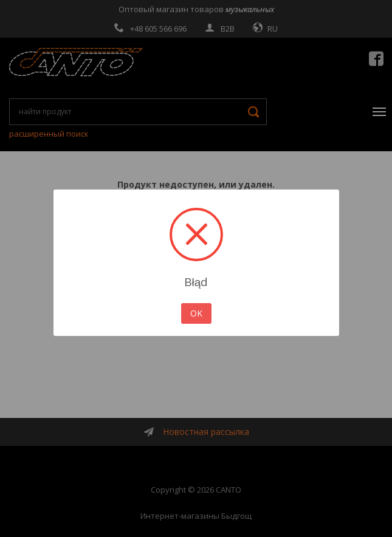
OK (196, 313)
